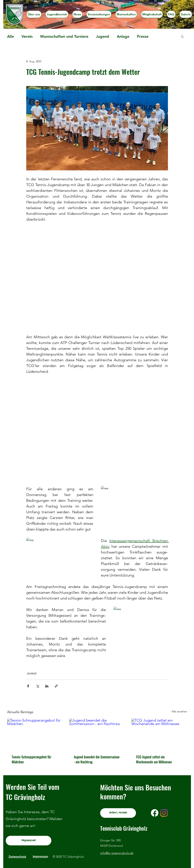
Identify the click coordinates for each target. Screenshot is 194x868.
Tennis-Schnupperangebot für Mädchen (32, 759)
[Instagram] (164, 813)
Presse (143, 36)
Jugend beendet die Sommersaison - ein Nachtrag (97, 759)
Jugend (103, 36)
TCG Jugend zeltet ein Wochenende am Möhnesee (154, 759)
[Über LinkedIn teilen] (47, 686)
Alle (10, 36)
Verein (27, 36)
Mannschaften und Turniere (64, 36)
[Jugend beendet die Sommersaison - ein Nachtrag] (97, 734)
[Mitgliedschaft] (29, 841)
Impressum (40, 856)
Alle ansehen (179, 711)
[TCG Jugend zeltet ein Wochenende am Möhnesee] (159, 734)
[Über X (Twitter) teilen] (37, 686)
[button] (57, 14)
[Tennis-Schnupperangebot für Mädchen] (35, 734)
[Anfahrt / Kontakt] (118, 813)
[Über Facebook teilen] (28, 686)
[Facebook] (155, 813)
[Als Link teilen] (56, 686)
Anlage (123, 36)
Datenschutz (17, 857)
